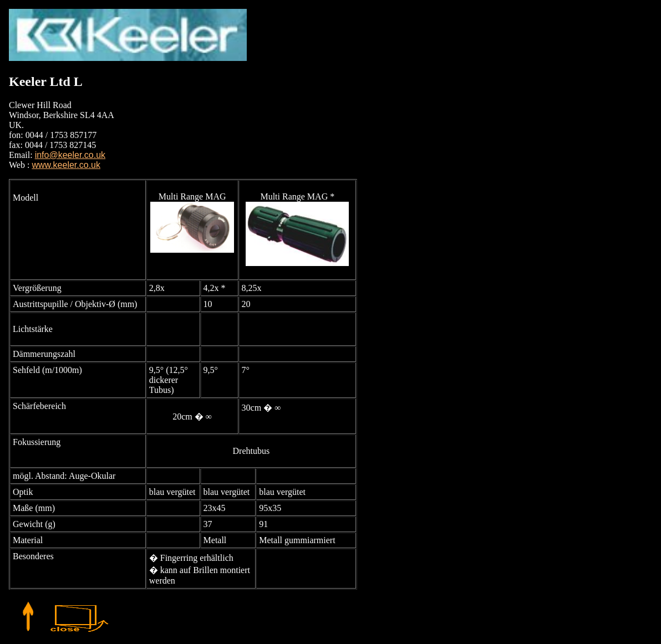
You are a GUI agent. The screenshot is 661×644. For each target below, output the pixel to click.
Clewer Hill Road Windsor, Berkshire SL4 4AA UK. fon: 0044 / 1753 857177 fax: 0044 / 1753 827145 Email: (62, 130)
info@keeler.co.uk (70, 155)
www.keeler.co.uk (66, 165)
